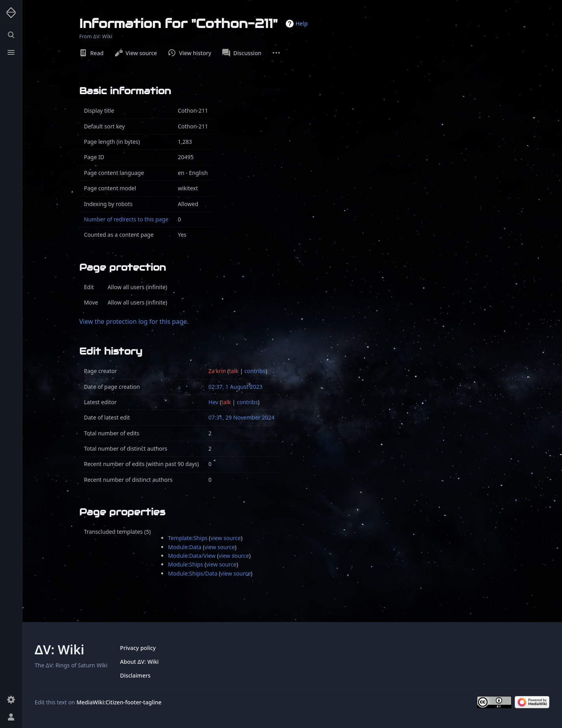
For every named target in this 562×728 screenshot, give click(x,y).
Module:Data (185, 547)
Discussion (242, 53)
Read (91, 53)
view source (226, 538)
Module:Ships (185, 564)
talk (234, 371)
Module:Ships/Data (193, 573)
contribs (255, 371)
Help (302, 23)
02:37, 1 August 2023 (235, 387)
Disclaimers (135, 675)
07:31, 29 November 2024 (242, 417)
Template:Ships (188, 538)
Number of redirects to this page (126, 219)
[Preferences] (11, 700)
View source (136, 53)
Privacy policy (138, 648)
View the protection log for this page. (134, 321)
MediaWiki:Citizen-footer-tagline (119, 702)
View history (190, 53)
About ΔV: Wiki (140, 662)
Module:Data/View (192, 556)
